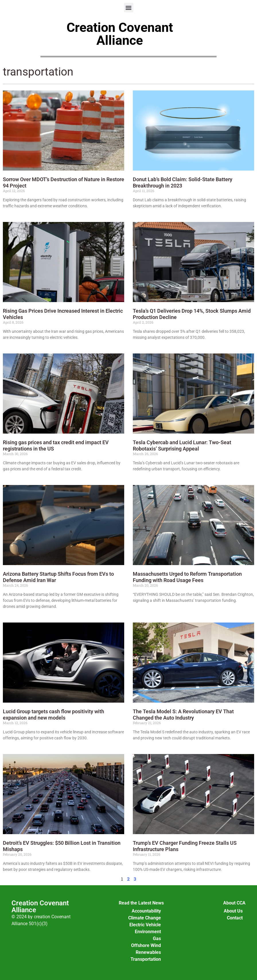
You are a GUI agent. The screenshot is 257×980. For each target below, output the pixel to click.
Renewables (148, 952)
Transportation (146, 959)
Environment (148, 932)
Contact (235, 918)
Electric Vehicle (145, 925)
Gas (157, 939)
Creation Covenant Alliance (120, 34)
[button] (129, 8)
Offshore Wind (146, 945)
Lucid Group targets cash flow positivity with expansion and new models (53, 715)
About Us (233, 911)
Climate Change (145, 918)
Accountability (146, 911)
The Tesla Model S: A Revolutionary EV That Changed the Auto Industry (183, 715)
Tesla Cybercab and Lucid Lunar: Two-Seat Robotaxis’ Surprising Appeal (182, 445)
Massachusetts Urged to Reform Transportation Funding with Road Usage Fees (187, 577)
